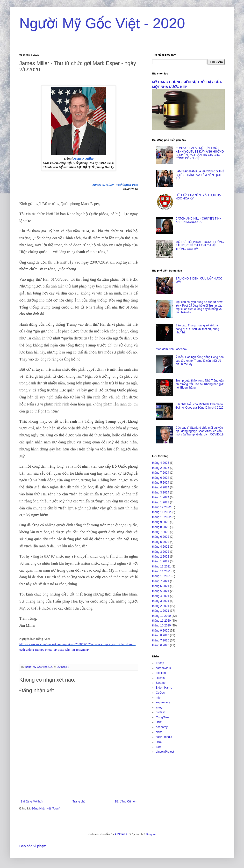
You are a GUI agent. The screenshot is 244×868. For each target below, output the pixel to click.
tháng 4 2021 (161, 596)
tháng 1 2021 (161, 611)
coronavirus (163, 668)
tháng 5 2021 (161, 591)
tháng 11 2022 (161, 512)
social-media (164, 737)
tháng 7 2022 (161, 532)
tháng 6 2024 (161, 478)
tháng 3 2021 (161, 601)
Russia (160, 678)
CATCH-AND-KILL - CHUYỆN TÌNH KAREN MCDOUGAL (199, 220)
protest (160, 712)
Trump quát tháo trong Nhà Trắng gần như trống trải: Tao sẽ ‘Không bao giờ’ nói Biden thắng (200, 384)
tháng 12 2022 (161, 507)
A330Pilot (121, 834)
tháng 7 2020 (161, 640)
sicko (159, 732)
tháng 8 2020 (161, 635)
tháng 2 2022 (161, 557)
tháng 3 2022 (161, 552)
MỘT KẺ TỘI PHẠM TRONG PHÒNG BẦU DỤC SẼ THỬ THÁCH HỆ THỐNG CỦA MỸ (200, 246)
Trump (160, 663)
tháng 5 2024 (161, 483)
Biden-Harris (164, 688)
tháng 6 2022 (161, 537)
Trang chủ (79, 802)
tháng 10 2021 (161, 576)
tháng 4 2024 (161, 487)
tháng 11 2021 (161, 571)
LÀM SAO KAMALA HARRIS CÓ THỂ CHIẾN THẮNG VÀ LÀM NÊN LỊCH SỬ (200, 175)
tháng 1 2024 (161, 497)
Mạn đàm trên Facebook (172, 349)
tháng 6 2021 (161, 586)
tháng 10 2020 (161, 625)
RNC (159, 742)
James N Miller (83, 158)
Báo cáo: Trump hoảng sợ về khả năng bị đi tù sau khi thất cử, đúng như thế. (197, 329)
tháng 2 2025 (161, 468)
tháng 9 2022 (161, 522)
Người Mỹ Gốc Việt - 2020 (102, 23)
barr (158, 747)
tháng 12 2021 (161, 566)
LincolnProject (165, 752)
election (161, 673)
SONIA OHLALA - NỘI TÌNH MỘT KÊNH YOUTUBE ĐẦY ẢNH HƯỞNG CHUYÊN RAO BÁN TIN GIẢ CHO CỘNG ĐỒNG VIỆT (200, 153)
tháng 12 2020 (161, 616)
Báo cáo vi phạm (33, 846)
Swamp (161, 683)
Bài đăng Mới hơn (32, 802)
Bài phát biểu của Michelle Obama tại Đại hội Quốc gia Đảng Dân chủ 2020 (200, 406)
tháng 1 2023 (161, 502)
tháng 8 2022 (161, 527)
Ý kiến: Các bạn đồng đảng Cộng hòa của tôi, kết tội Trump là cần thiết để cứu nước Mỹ (200, 361)
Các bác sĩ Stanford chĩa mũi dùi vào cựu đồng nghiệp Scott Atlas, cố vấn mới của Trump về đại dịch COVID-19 (200, 431)
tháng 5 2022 (161, 542)
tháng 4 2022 (161, 547)
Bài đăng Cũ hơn (126, 802)
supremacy (163, 702)
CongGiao (162, 717)
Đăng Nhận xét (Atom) (46, 809)
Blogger (151, 834)
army (159, 707)
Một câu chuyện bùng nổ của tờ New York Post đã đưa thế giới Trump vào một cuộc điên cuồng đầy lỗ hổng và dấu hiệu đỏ (199, 307)
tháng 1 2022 (161, 561)
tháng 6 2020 (161, 645)
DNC (159, 722)
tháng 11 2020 (161, 621)
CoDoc (160, 693)
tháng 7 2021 (161, 581)
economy (162, 727)
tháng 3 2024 (161, 493)
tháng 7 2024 (161, 473)
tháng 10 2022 (161, 517)
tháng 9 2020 (161, 631)
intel (158, 698)
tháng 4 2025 (161, 463)
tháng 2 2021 (161, 606)
